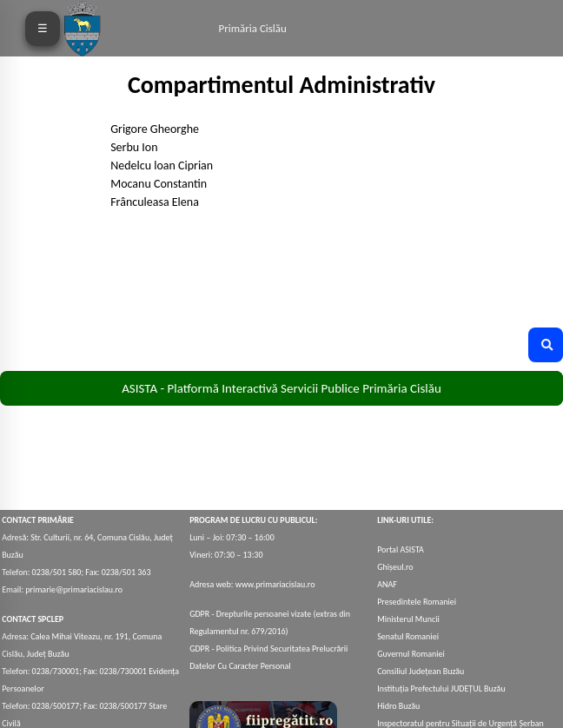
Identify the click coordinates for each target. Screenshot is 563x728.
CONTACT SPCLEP (33, 619)
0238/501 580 (57, 572)
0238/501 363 (125, 572)
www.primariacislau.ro (275, 584)
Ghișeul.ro (395, 567)
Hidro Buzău (398, 706)
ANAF (387, 584)
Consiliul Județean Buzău (421, 671)
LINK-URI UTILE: (405, 520)
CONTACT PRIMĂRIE (38, 520)
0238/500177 (56, 706)
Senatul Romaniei (408, 636)
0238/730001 (56, 671)
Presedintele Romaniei (417, 602)
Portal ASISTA (401, 549)
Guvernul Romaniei (411, 654)
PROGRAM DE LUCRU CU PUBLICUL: (253, 520)
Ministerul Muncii (408, 619)
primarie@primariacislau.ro (74, 589)
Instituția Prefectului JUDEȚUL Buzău (441, 688)
